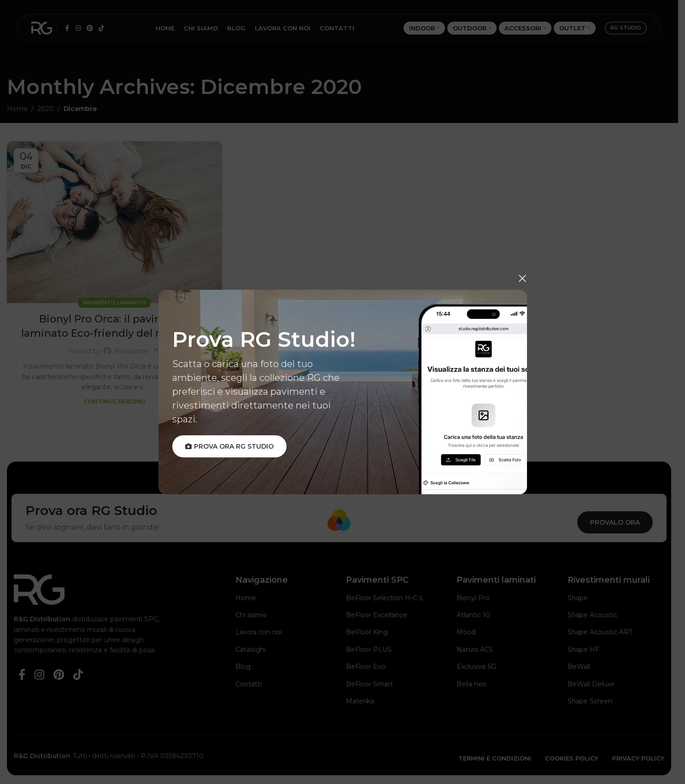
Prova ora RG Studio (229, 446)
